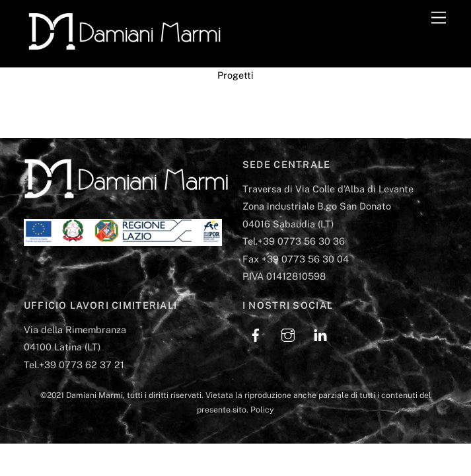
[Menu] (439, 18)
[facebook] (256, 334)
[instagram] (288, 334)
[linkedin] (320, 334)
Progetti (235, 75)
